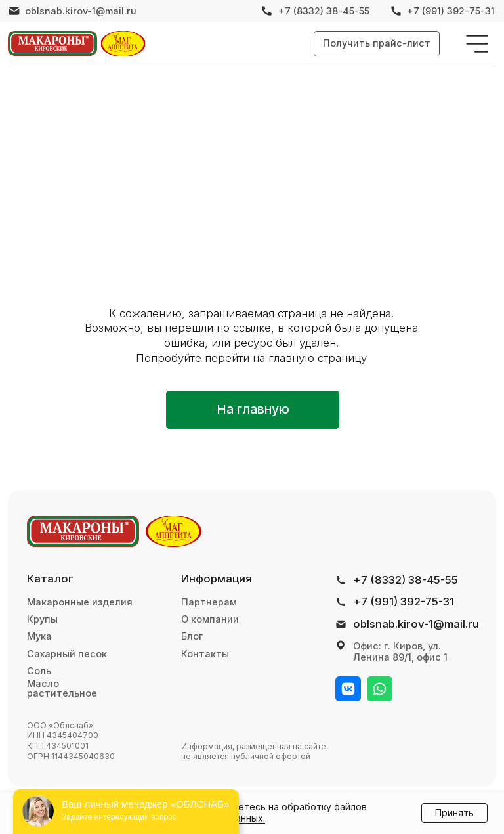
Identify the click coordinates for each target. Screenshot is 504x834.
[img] (52, 43)
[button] (377, 43)
